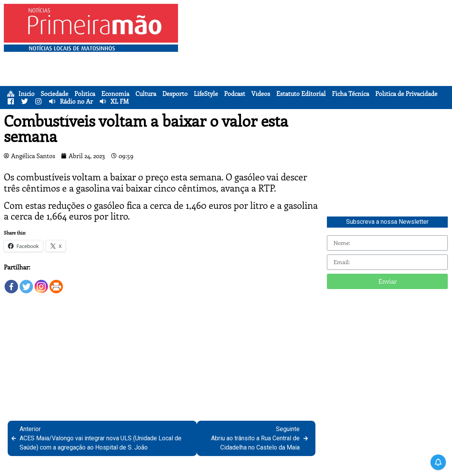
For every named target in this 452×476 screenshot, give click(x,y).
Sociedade (54, 94)
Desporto (175, 94)
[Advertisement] (317, 58)
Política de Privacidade (406, 94)
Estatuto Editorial (301, 94)
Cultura (146, 94)
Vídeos (261, 94)
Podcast (235, 94)
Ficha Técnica (351, 94)
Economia (115, 94)
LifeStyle (206, 94)
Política (85, 94)
